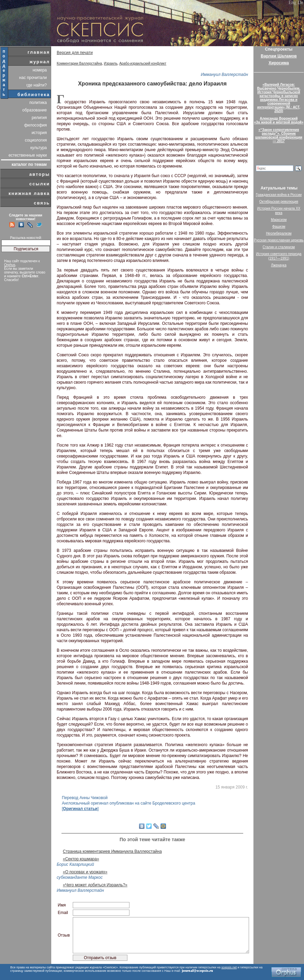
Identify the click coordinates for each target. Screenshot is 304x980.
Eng (293, 3)
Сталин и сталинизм (279, 247)
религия (39, 118)
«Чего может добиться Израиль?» (95, 885)
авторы (40, 174)
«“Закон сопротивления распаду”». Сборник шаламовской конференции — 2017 (279, 135)
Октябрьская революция (279, 202)
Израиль (111, 63)
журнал (40, 62)
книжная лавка (29, 193)
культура (39, 148)
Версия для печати (75, 53)
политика (38, 103)
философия (36, 125)
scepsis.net (229, 967)
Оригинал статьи (80, 809)
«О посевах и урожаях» (85, 872)
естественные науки (28, 155)
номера (40, 70)
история (39, 133)
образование (34, 110)
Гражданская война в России (279, 195)
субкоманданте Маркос (80, 877)
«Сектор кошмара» (81, 859)
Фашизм (279, 227)
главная (39, 52)
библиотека (34, 95)
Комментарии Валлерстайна (79, 63)
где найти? (37, 85)
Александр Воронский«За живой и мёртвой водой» (279, 120)
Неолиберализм (279, 233)
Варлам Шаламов (279, 56)
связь (42, 203)
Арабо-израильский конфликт (143, 63)
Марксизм (279, 220)
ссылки (40, 184)
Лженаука (279, 265)
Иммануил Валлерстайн (224, 75)
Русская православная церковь (279, 240)
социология (36, 140)
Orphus (10, 265)
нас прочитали (33, 78)
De (301, 3)
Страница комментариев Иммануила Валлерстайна (112, 851)
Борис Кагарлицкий (75, 864)
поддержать (4, 73)
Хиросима (279, 63)
